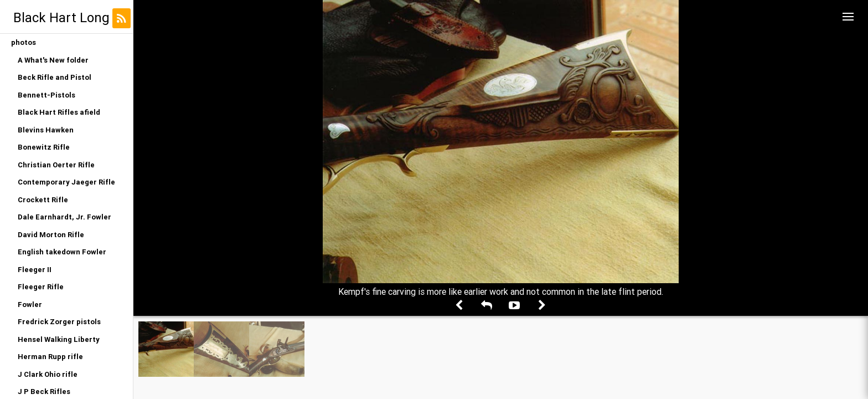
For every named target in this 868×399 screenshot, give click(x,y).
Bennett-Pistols (46, 95)
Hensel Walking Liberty (59, 339)
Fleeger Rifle (41, 287)
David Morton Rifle (51, 235)
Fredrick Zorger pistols (59, 322)
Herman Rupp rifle (50, 357)
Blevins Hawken (46, 130)
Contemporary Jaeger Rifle (66, 182)
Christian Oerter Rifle (56, 165)
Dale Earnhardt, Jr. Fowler (64, 217)
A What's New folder (53, 60)
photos (24, 42)
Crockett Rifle (43, 200)
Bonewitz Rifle (44, 147)
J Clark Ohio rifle (48, 374)
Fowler (30, 305)
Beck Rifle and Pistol (55, 77)
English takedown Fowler (62, 252)
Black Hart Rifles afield (59, 112)
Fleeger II (35, 270)
